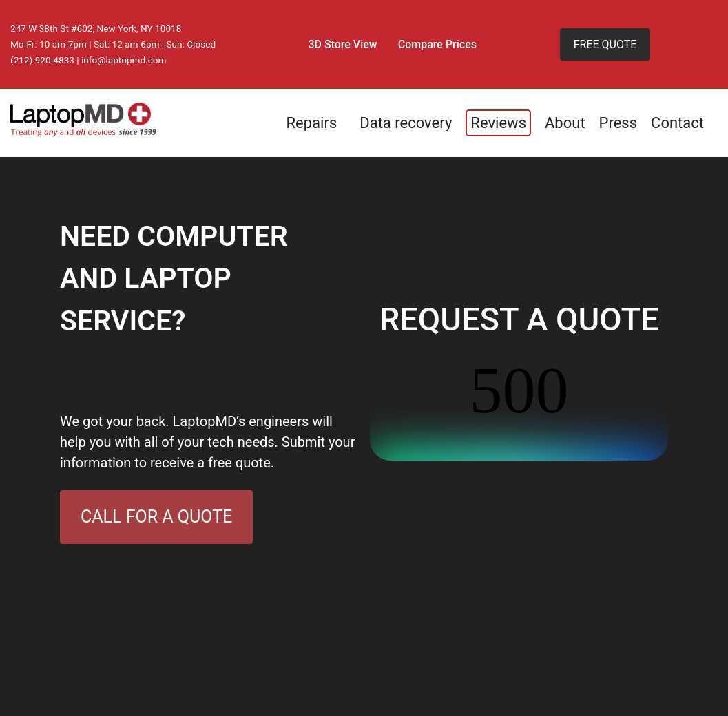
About (565, 123)
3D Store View (342, 44)
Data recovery (406, 123)
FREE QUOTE (605, 44)
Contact (677, 123)
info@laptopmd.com (124, 60)
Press (618, 123)
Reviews (498, 123)
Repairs (312, 123)
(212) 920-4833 (42, 60)
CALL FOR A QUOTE (156, 517)
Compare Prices (437, 44)
